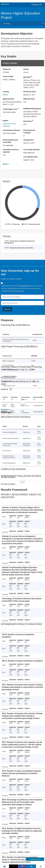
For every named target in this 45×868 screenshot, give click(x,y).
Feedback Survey (35, 859)
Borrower (28, 77)
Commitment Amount (11, 130)
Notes (5, 164)
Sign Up (7, 309)
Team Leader (8, 76)
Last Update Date (30, 157)
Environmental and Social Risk (10, 141)
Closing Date (28, 140)
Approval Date (8, 99)
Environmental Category (29, 131)
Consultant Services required (11, 151)
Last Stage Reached (31, 149)
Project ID (7, 69)
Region (6, 121)
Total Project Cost (11, 109)
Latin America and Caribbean (9, 125)
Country (6, 92)
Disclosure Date (30, 92)
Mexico (5, 95)
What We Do (5, 4)
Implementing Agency (32, 108)
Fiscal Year (28, 121)
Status (26, 69)
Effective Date (29, 99)
